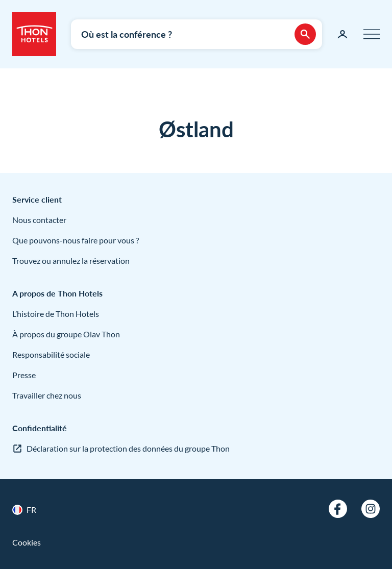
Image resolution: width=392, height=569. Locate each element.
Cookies (27, 542)
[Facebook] (338, 509)
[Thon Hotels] (34, 34)
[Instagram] (371, 509)
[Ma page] (342, 34)
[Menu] (372, 34)
